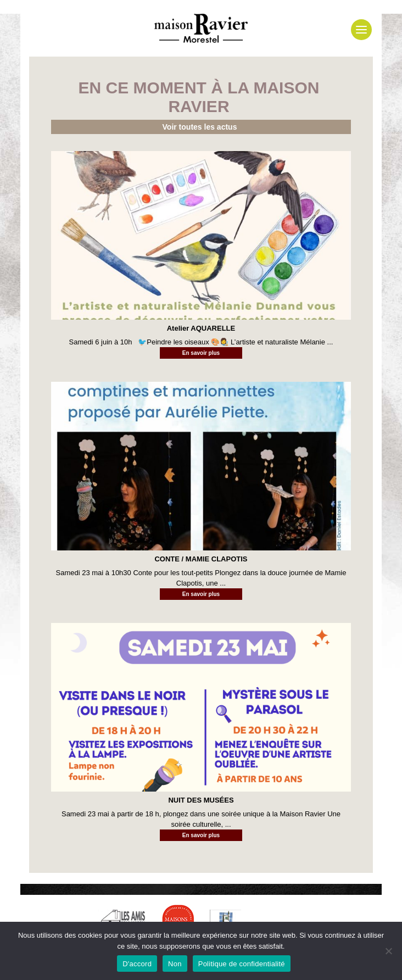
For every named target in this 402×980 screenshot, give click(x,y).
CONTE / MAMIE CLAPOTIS (201, 559)
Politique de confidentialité (242, 964)
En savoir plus (201, 353)
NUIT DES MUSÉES (201, 800)
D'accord (137, 964)
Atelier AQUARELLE (201, 328)
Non (175, 964)
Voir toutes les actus (200, 127)
